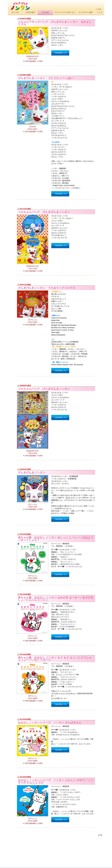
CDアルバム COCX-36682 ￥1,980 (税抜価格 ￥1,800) (33, 622)
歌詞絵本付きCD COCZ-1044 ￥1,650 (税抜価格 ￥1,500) (33, 424)
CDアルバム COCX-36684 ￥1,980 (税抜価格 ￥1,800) (33, 745)
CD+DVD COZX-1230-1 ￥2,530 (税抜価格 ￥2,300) (33, 107)
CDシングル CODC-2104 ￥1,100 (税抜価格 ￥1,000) (33, 493)
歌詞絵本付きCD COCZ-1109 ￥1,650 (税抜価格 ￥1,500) (33, 243)
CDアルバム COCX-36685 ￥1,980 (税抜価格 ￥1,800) (33, 805)
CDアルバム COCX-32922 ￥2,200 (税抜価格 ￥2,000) (33, 308)
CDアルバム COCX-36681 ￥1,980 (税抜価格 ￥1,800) (33, 562)
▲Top (100, 835)
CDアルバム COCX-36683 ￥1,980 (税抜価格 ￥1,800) (33, 682)
